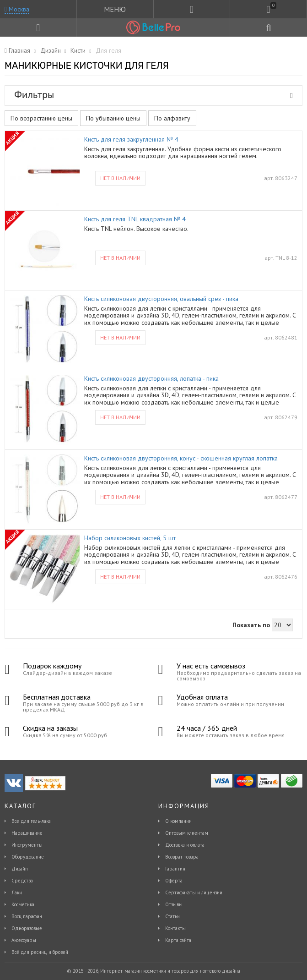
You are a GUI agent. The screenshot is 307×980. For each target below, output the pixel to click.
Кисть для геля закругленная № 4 (131, 140)
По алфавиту (172, 118)
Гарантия (175, 869)
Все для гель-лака (31, 821)
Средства (22, 881)
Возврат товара (182, 857)
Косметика (23, 904)
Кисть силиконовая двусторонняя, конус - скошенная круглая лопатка (181, 458)
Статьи (172, 916)
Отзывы (174, 904)
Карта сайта (178, 940)
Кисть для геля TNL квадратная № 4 (135, 219)
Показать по (251, 625)
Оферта (174, 881)
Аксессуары (24, 940)
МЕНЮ (115, 9)
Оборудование (28, 857)
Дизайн (20, 869)
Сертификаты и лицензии (194, 892)
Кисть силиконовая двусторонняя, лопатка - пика (151, 379)
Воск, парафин (27, 916)
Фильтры (153, 95)
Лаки (17, 892)
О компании (178, 821)
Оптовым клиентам (187, 833)
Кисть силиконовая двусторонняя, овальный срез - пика (161, 299)
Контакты (175, 928)
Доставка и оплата (185, 845)
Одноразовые (27, 928)
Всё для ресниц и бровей (40, 952)
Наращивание (27, 833)
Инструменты (27, 845)
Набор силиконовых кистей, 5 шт (130, 538)
